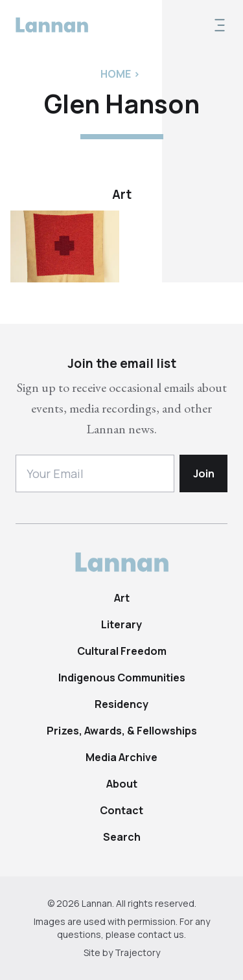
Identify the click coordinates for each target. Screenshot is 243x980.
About (122, 784)
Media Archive (121, 757)
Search (122, 837)
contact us (161, 934)
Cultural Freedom (122, 651)
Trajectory (137, 952)
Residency (121, 704)
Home (116, 74)
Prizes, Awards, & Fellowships (122, 731)
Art (122, 598)
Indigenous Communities (122, 678)
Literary (121, 624)
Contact (121, 810)
